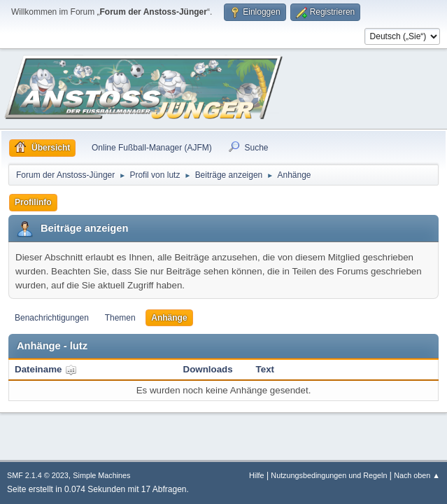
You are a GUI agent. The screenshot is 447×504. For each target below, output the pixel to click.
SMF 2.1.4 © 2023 (38, 475)
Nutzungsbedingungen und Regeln (329, 475)
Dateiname (46, 369)
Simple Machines (101, 475)
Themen (120, 318)
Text (265, 369)
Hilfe (257, 475)
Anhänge (169, 318)
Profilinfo (33, 202)
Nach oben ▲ (417, 475)
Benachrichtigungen (52, 318)
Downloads (208, 369)
